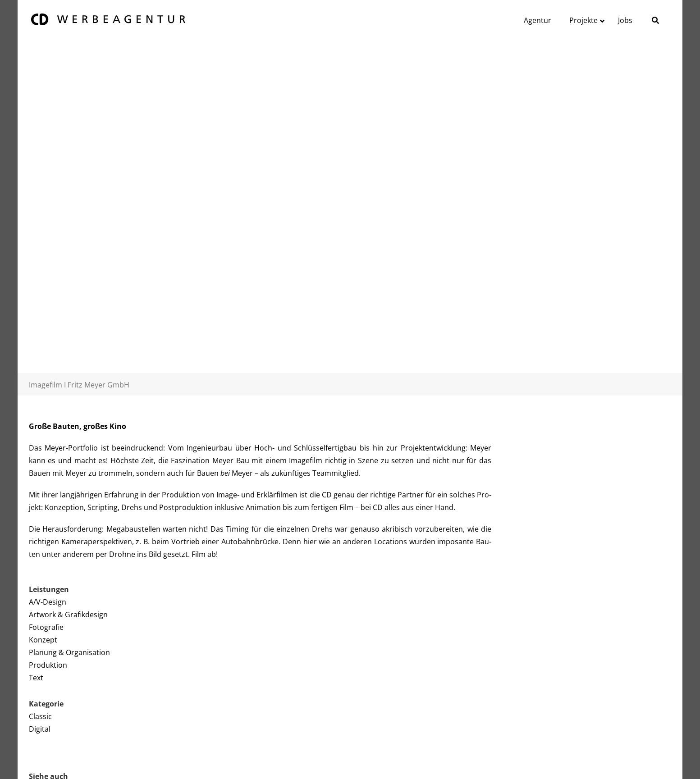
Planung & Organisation (69, 652)
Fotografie (46, 627)
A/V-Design (48, 602)
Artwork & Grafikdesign (68, 615)
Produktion (48, 665)
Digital (40, 729)
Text (36, 678)
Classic (40, 716)
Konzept (43, 640)
